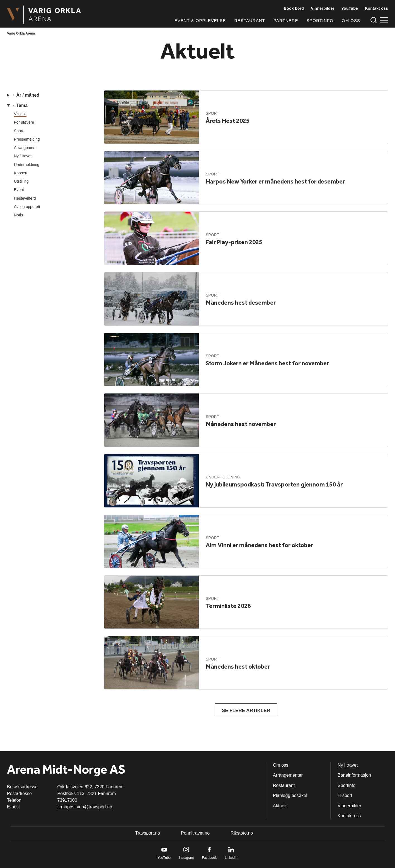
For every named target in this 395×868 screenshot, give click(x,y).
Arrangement (25, 148)
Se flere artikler (246, 711)
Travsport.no (148, 833)
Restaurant (250, 20)
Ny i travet (23, 156)
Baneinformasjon (354, 775)
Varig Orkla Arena (21, 33)
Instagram (186, 858)
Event (19, 190)
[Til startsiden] (44, 15)
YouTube (350, 8)
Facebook (209, 858)
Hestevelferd (25, 198)
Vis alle (20, 114)
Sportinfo (320, 20)
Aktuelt (280, 806)
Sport (19, 131)
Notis (18, 215)
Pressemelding (27, 139)
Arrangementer (288, 775)
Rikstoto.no (242, 833)
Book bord (294, 8)
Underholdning (27, 165)
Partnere (286, 20)
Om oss (351, 20)
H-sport (345, 795)
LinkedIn (231, 858)
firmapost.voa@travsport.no (85, 807)
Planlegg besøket (290, 795)
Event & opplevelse (200, 20)
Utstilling (21, 181)
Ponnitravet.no (195, 833)
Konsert (21, 173)
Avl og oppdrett (27, 207)
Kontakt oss (376, 8)
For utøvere (24, 122)
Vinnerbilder (323, 8)
